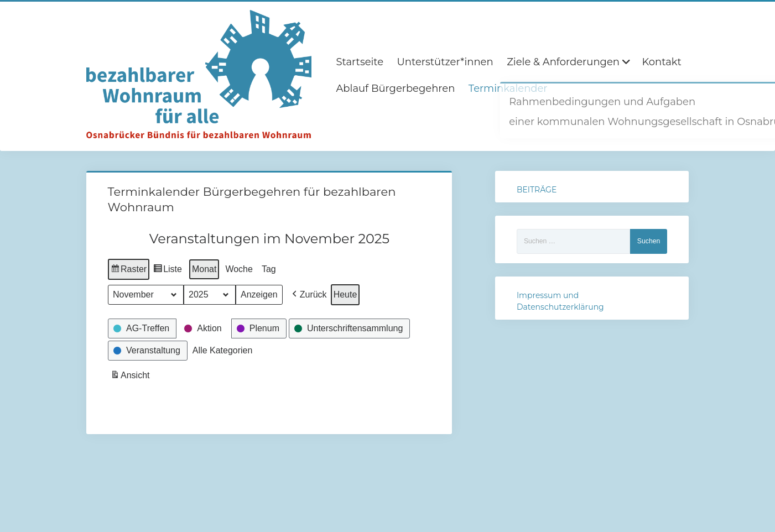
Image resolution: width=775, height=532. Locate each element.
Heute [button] (345, 294)
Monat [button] (204, 269)
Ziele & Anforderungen (563, 62)
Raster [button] (129, 271)
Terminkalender (508, 88)
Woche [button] (239, 269)
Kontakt (661, 62)
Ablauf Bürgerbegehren (395, 88)
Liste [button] (167, 271)
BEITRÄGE (537, 190)
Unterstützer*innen (445, 62)
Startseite (360, 62)
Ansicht (131, 376)
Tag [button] (269, 269)
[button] (308, 295)
